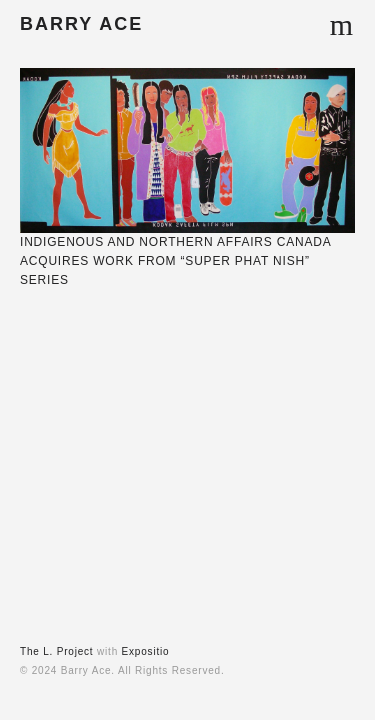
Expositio (146, 651)
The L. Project (56, 651)
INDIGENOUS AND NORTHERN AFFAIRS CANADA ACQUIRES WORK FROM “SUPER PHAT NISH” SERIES (175, 261)
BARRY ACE (81, 24)
